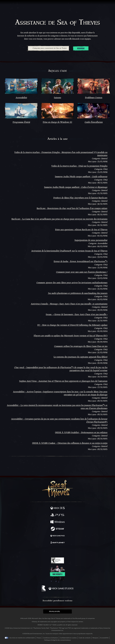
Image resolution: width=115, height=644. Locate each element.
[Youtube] (57, 551)
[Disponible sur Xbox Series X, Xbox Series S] (57, 508)
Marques (95, 638)
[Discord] (64, 551)
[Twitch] (50, 551)
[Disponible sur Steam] (57, 529)
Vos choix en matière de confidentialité (22, 638)
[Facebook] (41, 551)
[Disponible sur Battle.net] (57, 543)
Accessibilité (104, 638)
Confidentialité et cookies (68, 638)
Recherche (81, 49)
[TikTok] (69, 551)
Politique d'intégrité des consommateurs (57, 640)
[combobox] (48, 48)
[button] (57, 612)
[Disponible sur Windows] (57, 522)
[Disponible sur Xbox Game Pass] (57, 536)
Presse (39, 638)
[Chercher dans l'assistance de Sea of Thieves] (48, 48)
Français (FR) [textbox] (54, 611)
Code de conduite (85, 638)
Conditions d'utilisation (50, 638)
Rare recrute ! (57, 574)
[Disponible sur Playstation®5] (57, 515)
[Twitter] (45, 551)
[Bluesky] (74, 551)
